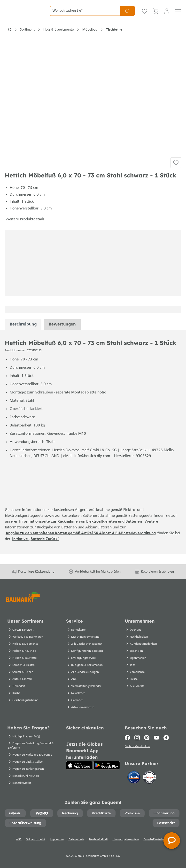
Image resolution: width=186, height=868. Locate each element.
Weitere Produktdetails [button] (25, 230)
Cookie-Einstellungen (157, 840)
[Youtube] (156, 738)
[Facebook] (128, 738)
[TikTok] (166, 738)
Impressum (57, 840)
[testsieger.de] (149, 778)
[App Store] (79, 765)
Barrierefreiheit (98, 840)
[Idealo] (134, 778)
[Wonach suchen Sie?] (85, 14)
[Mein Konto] (167, 15)
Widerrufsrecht (36, 840)
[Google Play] (107, 765)
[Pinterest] (147, 738)
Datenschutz (76, 840)
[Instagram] (137, 738)
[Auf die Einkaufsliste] (176, 172)
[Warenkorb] (156, 15)
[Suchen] (128, 14)
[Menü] (178, 15)
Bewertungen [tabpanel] (62, 335)
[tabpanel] (23, 335)
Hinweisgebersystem (126, 840)
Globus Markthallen (138, 747)
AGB (19, 840)
